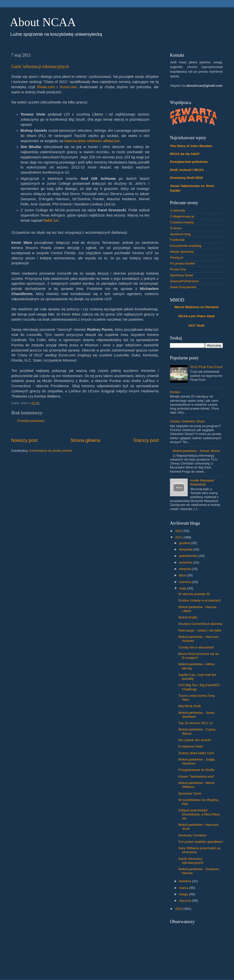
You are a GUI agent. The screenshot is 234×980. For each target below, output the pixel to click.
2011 (179, 537)
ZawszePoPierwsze (184, 281)
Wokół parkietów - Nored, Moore (196, 451)
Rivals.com (46, 87)
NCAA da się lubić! (185, 154)
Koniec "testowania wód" (197, 776)
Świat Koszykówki (183, 287)
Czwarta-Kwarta (182, 222)
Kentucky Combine (192, 835)
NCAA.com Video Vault (196, 316)
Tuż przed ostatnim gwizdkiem (201, 842)
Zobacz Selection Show (187, 421)
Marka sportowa (182, 252)
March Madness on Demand (196, 307)
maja (183, 588)
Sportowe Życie (190, 793)
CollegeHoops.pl (182, 216)
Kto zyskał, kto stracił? (195, 740)
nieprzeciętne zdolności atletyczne (92, 141)
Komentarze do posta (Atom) (51, 451)
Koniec (175, 392)
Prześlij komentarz (31, 421)
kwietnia (186, 881)
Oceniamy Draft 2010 (186, 178)
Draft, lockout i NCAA (187, 170)
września (186, 562)
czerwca (186, 582)
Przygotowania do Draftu (197, 770)
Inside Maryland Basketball (202, 482)
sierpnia (185, 569)
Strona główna (85, 440)
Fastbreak (177, 240)
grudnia (185, 543)
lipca (183, 575)
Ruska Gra (178, 269)
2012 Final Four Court (206, 367)
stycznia (186, 901)
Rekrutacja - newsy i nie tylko (200, 630)
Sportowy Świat (181, 275)
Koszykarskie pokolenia (189, 162)
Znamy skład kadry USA (196, 753)
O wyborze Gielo (191, 746)
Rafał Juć (51, 220)
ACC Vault (196, 325)
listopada (186, 549)
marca (184, 888)
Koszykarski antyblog (186, 246)
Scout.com (68, 87)
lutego (184, 894)
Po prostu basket (182, 263)
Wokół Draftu (188, 617)
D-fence (176, 228)
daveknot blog (180, 234)
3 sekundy (178, 210)
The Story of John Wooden (191, 146)
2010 (179, 909)
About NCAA (43, 22)
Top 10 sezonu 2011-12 (196, 723)
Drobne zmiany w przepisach (200, 600)
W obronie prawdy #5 (194, 594)
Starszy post (146, 440)
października (189, 556)
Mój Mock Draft (190, 706)
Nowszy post (24, 440)
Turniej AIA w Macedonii (196, 647)
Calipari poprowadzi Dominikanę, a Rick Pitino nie (199, 814)
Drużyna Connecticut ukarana (200, 624)
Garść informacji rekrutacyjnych (40, 66)
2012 (179, 531)
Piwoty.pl (176, 257)
